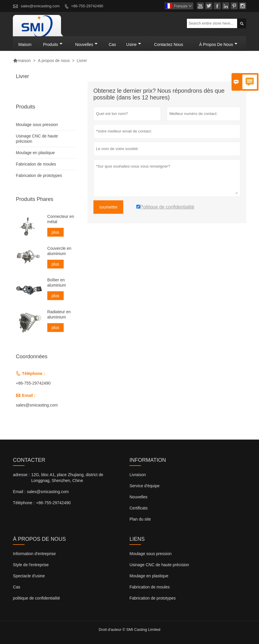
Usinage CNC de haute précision (159, 565)
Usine (134, 44)
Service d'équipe (144, 486)
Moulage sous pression (37, 125)
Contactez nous (169, 44)
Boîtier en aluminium (57, 283)
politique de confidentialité (36, 598)
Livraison (138, 475)
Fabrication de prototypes (39, 176)
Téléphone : (24, 503)
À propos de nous (218, 44)
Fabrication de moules (36, 164)
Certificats (138, 508)
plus (55, 233)
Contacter (29, 460)
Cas (112, 44)
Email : (19, 492)
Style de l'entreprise (31, 565)
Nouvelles (138, 497)
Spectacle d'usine (29, 576)
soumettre (108, 207)
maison (25, 44)
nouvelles (86, 44)
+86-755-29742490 (87, 6)
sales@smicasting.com (40, 6)
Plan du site (140, 519)
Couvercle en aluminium (59, 251)
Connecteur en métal (61, 219)
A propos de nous (54, 61)
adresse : (21, 475)
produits (53, 44)
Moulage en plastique (35, 153)
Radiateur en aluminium (59, 314)
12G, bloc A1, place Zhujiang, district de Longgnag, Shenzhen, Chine (67, 478)
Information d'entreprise (34, 554)
